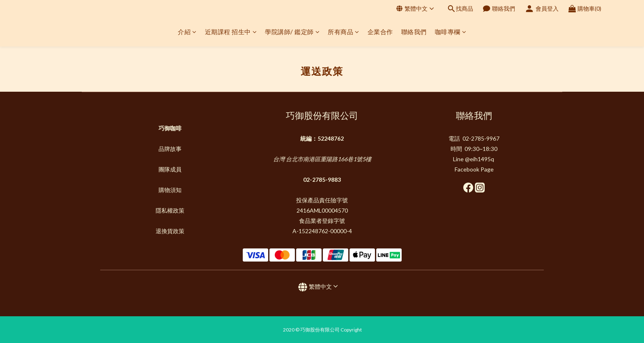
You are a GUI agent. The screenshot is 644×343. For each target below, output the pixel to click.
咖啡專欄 (451, 32)
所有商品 (344, 32)
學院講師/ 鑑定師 (292, 32)
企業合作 (380, 32)
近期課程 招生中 (231, 32)
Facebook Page (474, 169)
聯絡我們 (414, 32)
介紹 (187, 32)
